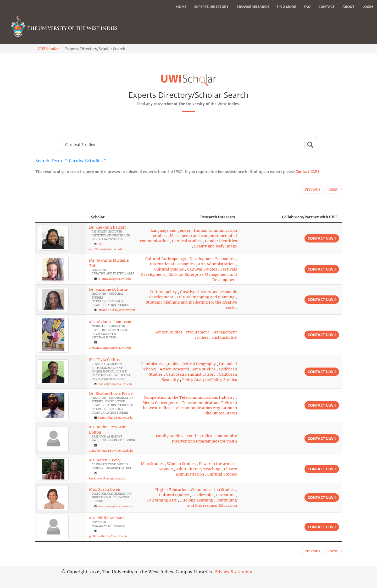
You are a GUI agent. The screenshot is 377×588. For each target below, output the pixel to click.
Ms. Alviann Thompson (110, 322)
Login (368, 7)
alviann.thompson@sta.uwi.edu (110, 348)
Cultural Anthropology (166, 259)
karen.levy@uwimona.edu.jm (108, 479)
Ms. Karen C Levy (105, 460)
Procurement (197, 332)
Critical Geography (199, 364)
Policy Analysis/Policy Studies (210, 380)
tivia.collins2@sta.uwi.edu (115, 384)
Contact (326, 7)
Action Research (174, 369)
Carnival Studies (202, 269)
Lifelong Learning (197, 500)
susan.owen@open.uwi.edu (115, 506)
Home (181, 7)
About (348, 7)
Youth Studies (199, 436)
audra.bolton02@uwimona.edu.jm (111, 451)
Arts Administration (216, 264)
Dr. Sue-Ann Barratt (107, 227)
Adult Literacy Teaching (198, 469)
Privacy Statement (234, 572)
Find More (286, 7)
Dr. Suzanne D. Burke (108, 289)
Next (333, 189)
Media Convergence (160, 403)
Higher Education (171, 490)
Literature (225, 495)
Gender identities (221, 241)
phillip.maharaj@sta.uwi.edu (108, 536)
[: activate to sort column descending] (61, 217)
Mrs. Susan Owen (105, 489)
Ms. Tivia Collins (104, 360)
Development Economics (212, 259)
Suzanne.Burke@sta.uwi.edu (116, 310)
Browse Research (253, 7)
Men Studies (152, 464)
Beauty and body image (215, 246)
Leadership (202, 495)
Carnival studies (187, 241)
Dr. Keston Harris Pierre (111, 393)
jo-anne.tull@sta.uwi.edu (114, 279)
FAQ (307, 7)
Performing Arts (162, 500)
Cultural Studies (169, 269)
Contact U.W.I (307, 172)
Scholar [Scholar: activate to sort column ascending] (98, 217)
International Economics (172, 264)
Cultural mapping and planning (206, 297)
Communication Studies (213, 490)
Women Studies (181, 464)
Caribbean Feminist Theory (191, 374)
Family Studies (170, 436)
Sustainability (224, 337)
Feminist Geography (160, 364)
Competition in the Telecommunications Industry (189, 397)
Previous (312, 189)
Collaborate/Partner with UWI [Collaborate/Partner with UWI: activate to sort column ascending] (309, 217)
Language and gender (170, 230)
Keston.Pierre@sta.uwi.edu (115, 418)
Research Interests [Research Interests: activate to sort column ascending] (218, 217)
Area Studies (204, 369)
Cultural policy (163, 292)
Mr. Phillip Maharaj (107, 518)
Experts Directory (211, 7)
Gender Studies (168, 332)
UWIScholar (48, 49)
